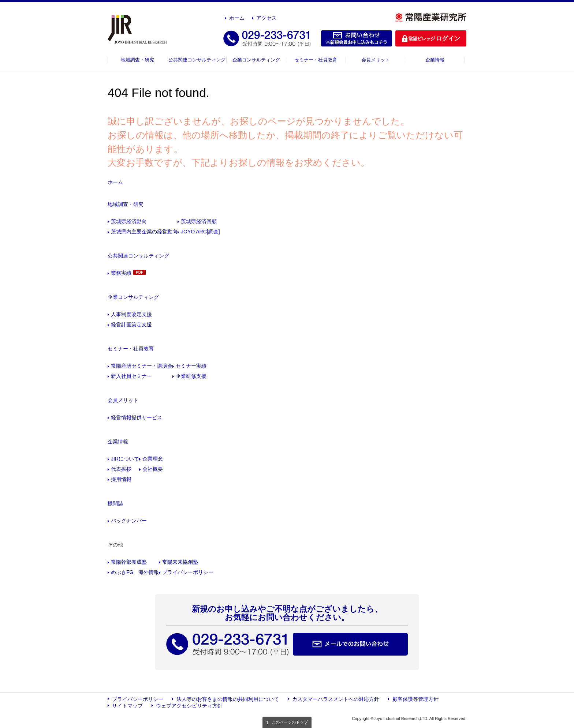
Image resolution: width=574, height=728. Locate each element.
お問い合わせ (357, 38)
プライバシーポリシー (188, 572)
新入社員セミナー (131, 376)
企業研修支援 (191, 376)
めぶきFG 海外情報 (135, 572)
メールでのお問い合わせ (350, 644)
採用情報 (121, 479)
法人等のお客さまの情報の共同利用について (228, 699)
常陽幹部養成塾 (129, 562)
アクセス (266, 18)
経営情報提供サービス (137, 417)
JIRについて (125, 459)
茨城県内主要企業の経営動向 (144, 232)
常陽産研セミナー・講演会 (142, 366)
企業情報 (435, 60)
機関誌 (115, 503)
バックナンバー (129, 521)
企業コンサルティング (256, 60)
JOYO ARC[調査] (200, 232)
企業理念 (153, 459)
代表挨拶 (121, 469)
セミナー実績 (191, 366)
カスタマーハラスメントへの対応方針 (336, 699)
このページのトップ (290, 722)
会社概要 (153, 469)
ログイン (431, 38)
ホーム (237, 18)
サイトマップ (127, 706)
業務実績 (121, 273)
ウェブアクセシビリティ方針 (189, 706)
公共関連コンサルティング (197, 60)
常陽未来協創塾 (180, 562)
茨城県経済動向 (129, 221)
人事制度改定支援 (131, 314)
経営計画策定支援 (131, 324)
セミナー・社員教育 (316, 60)
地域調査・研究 (137, 60)
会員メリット (376, 60)
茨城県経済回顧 (199, 221)
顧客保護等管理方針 (415, 699)
